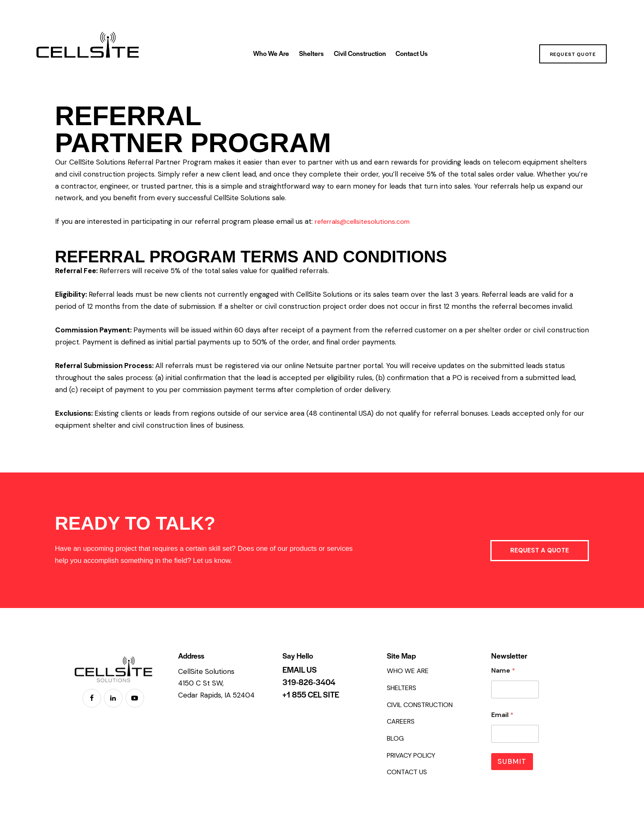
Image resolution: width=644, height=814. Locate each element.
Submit (512, 761)
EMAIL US (300, 670)
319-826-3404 (309, 682)
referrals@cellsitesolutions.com (366, 221)
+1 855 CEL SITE (311, 695)
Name (503, 670)
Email (502, 715)
